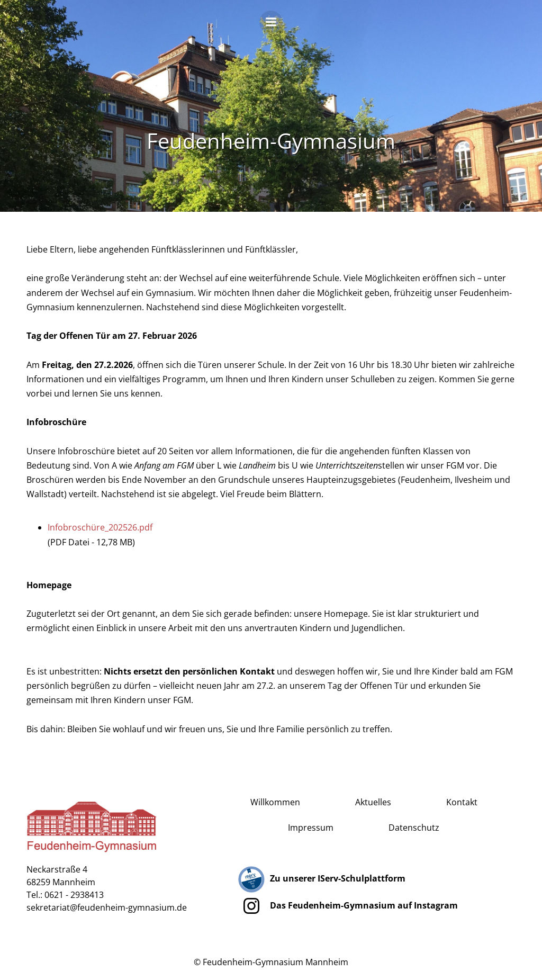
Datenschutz (414, 828)
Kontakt (462, 802)
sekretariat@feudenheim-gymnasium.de (107, 907)
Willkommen (275, 802)
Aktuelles (373, 802)
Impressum (311, 828)
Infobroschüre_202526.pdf (100, 527)
